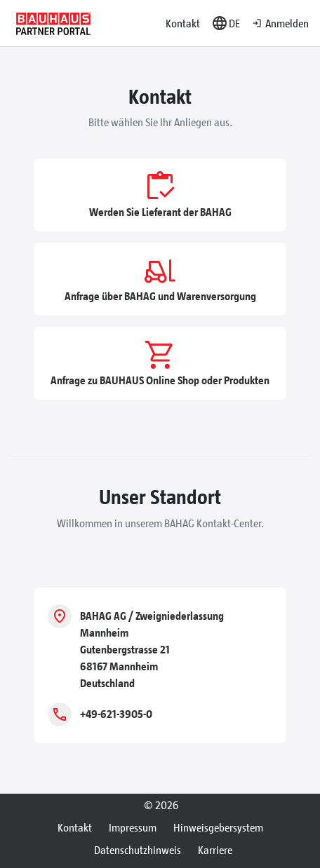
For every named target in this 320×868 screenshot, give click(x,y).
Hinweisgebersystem (218, 827)
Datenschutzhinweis (138, 849)
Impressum (133, 827)
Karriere (215, 849)
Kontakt (183, 23)
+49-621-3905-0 (116, 713)
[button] (226, 23)
